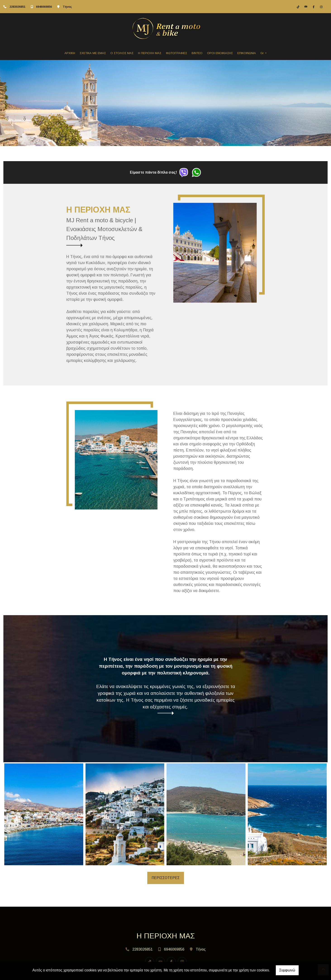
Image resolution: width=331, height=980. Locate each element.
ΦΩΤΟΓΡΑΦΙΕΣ (176, 53)
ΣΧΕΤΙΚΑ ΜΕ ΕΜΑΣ (93, 53)
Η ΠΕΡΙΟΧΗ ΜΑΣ (150, 53)
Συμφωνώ (287, 970)
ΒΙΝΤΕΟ (197, 53)
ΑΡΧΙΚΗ (70, 53)
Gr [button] (262, 53)
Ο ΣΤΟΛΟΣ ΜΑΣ (122, 53)
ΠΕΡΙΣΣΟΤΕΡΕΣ (166, 878)
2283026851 (17, 7)
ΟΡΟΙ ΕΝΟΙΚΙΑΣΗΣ (220, 53)
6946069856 (44, 7)
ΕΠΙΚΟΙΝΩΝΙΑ (247, 53)
